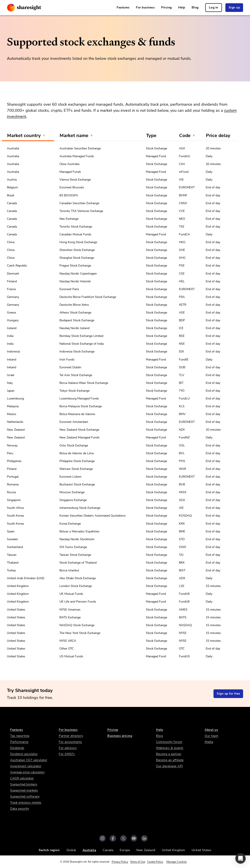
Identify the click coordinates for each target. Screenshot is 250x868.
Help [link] (182, 7)
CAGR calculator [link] (22, 778)
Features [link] (123, 7)
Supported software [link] (25, 796)
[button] (240, 858)
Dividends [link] (17, 748)
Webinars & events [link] (170, 748)
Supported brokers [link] (24, 784)
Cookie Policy (155, 862)
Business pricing (120, 736)
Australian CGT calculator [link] (29, 760)
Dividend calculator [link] (24, 754)
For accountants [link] (70, 742)
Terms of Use (138, 862)
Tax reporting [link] (20, 736)
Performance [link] (19, 742)
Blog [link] (195, 7)
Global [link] (71, 850)
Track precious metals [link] (26, 803)
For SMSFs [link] (67, 754)
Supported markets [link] (24, 790)
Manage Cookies (177, 862)
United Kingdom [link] (174, 850)
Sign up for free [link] (228, 694)
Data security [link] (20, 809)
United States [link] (202, 850)
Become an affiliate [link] (170, 760)
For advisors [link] (68, 748)
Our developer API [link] (170, 766)
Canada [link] (108, 850)
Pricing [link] (166, 7)
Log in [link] (214, 7)
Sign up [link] (234, 7)
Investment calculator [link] (26, 766)
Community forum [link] (169, 742)
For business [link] (145, 7)
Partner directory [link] (71, 736)
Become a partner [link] (169, 754)
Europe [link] (125, 850)
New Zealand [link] (146, 850)
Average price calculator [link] (27, 772)
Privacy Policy (120, 862)
